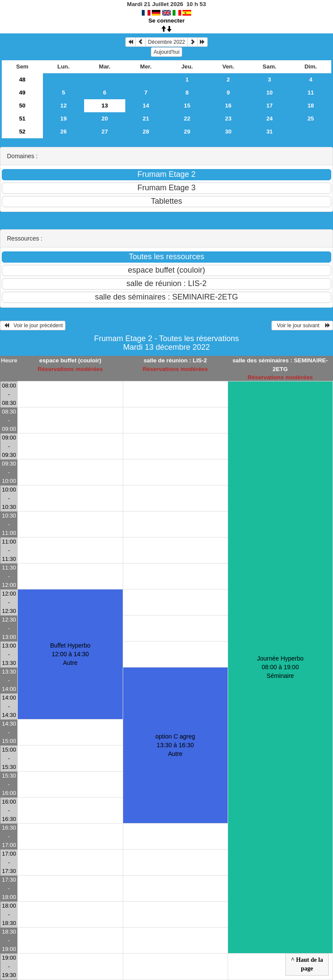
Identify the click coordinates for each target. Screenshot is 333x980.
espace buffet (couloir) (70, 360)
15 (187, 106)
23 (228, 119)
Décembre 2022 (166, 42)
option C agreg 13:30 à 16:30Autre (175, 745)
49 (22, 93)
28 (146, 132)
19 (64, 119)
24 (269, 119)
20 (105, 119)
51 (22, 119)
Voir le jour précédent (33, 326)
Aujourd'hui (166, 52)
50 (22, 106)
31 (269, 132)
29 (187, 132)
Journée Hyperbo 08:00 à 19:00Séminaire (280, 667)
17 (269, 106)
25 (311, 119)
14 (146, 106)
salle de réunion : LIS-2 (175, 360)
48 (22, 80)
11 (311, 93)
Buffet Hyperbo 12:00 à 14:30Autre (70, 654)
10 (269, 93)
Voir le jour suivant (302, 326)
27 (105, 132)
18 (311, 106)
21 (146, 119)
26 (64, 132)
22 (187, 119)
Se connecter (166, 21)
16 (228, 106)
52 (22, 132)
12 (64, 106)
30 (228, 132)
